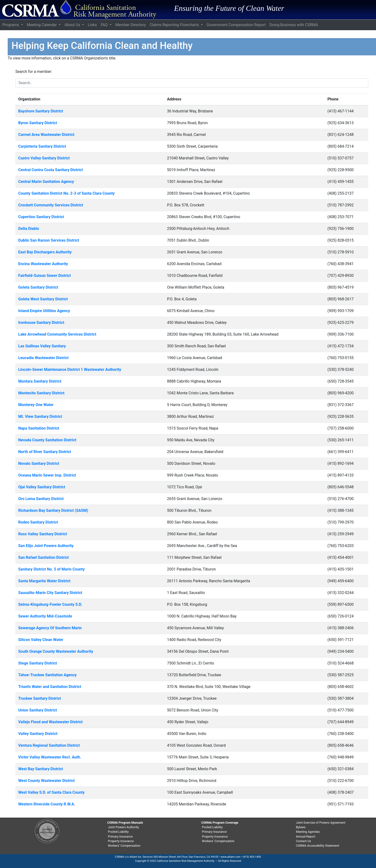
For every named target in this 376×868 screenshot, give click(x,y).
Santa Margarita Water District (44, 581)
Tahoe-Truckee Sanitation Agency (47, 675)
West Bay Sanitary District (41, 769)
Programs (11, 25)
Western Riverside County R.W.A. (47, 804)
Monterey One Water (36, 405)
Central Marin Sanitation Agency (46, 182)
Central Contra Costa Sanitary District (50, 170)
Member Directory (131, 25)
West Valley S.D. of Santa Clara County (51, 792)
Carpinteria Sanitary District (42, 146)
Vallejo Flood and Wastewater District (50, 722)
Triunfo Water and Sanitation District (50, 687)
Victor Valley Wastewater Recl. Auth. (50, 757)
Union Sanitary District (38, 710)
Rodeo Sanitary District (38, 522)
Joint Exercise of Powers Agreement (321, 823)
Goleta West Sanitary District (43, 299)
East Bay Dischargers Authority (45, 252)
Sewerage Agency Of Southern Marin (50, 628)
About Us (73, 25)
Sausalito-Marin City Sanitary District (50, 593)
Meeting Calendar (42, 25)
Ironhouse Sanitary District (41, 323)
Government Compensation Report (236, 25)
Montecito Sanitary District (41, 393)
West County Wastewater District (47, 781)
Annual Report (306, 836)
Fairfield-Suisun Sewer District (44, 276)
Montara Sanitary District (40, 381)
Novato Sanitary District (39, 463)
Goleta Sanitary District (38, 287)
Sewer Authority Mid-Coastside (45, 616)
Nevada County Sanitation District (47, 440)
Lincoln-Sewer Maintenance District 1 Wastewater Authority (70, 370)
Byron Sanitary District (38, 123)
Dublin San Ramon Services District (49, 240)
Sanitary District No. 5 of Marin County (51, 569)
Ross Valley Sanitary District (43, 534)
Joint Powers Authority (123, 827)
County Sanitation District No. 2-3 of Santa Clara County (66, 193)
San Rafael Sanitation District (44, 557)
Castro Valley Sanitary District (44, 158)
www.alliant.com (231, 857)
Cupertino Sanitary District (41, 217)
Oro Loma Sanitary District (41, 499)
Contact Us (303, 841)
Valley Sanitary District (38, 734)
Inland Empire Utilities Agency (44, 311)
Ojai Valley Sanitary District (42, 487)
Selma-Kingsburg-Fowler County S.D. (50, 604)
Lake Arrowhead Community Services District (57, 334)
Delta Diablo (29, 229)
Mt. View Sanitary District (40, 417)
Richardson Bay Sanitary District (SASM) (53, 510)
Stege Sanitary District (38, 663)
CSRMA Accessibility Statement (317, 846)
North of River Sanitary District (45, 452)
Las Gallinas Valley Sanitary (42, 346)
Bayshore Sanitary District (41, 111)
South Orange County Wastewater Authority (56, 651)
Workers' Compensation (124, 846)
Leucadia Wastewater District (43, 358)
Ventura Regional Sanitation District (49, 745)
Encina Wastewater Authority (43, 264)
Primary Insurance (120, 836)
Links (92, 25)
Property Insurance (121, 841)
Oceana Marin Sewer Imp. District (47, 475)
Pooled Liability (118, 832)
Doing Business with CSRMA (294, 25)
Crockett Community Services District (51, 205)
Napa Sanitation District (39, 428)
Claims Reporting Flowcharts (175, 25)
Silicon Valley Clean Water (41, 640)
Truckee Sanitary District (40, 698)
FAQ (105, 25)
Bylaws (301, 827)
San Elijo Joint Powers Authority (46, 546)
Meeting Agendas (308, 832)
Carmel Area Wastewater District (46, 135)
